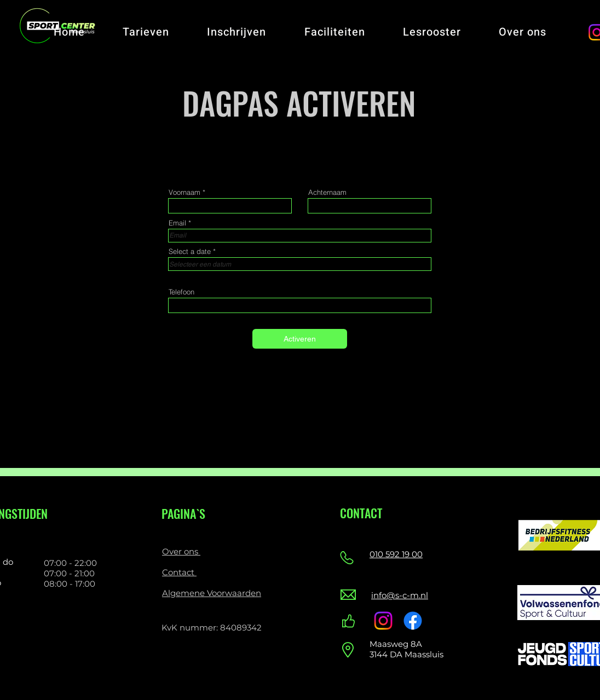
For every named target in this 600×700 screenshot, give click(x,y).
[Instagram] (383, 621)
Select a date (194, 251)
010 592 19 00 (396, 554)
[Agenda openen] (416, 264)
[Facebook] (413, 621)
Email (177, 223)
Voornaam (184, 192)
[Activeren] (300, 339)
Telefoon (181, 292)
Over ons (181, 551)
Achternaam (327, 192)
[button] (146, 32)
